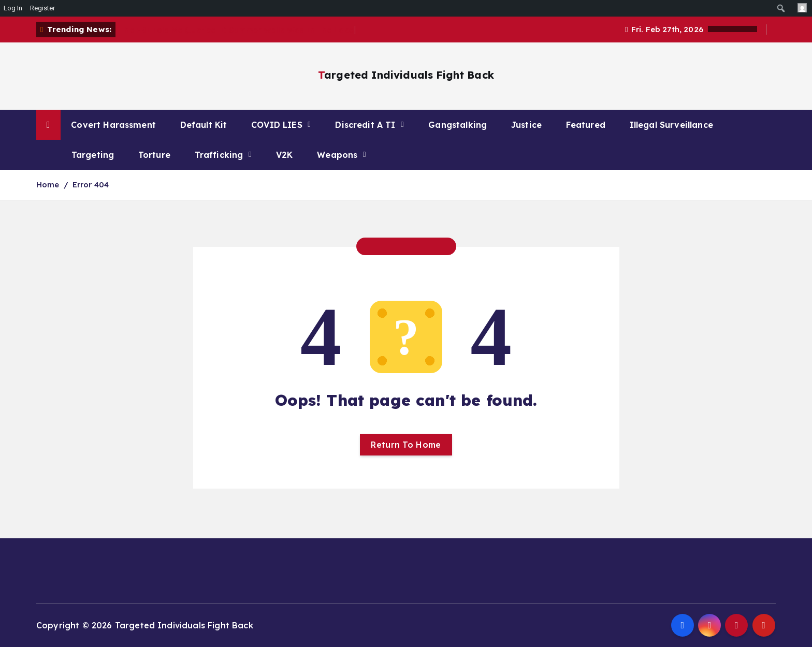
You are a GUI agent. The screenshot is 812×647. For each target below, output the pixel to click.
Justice (526, 125)
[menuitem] (781, 8)
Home (48, 185)
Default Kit (204, 125)
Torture (154, 155)
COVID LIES (277, 125)
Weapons (337, 155)
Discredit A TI (365, 125)
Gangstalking (458, 125)
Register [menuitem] (42, 8)
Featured (586, 125)
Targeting (93, 155)
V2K (284, 155)
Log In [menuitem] (13, 8)
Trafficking (219, 155)
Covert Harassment (113, 125)
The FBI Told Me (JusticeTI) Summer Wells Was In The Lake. (237, 30)
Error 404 (91, 185)
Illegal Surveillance (671, 125)
